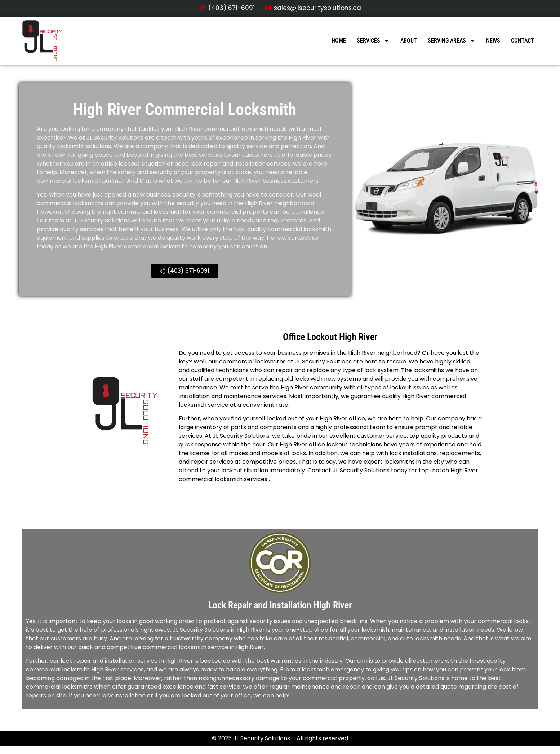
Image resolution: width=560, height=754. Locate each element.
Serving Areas (452, 41)
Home (339, 41)
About (409, 41)
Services (373, 41)
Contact (523, 41)
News (493, 41)
